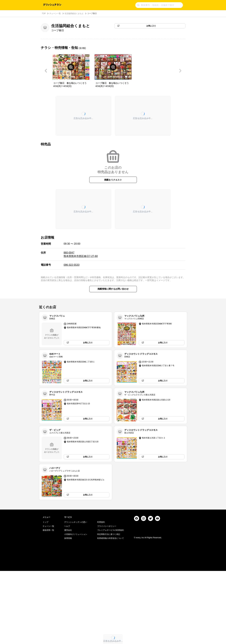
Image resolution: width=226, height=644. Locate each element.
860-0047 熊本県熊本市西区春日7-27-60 (81, 254)
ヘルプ (67, 599)
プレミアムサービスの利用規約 (111, 603)
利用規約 (101, 595)
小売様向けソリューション (76, 607)
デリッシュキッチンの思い (76, 595)
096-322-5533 (72, 265)
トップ (46, 595)
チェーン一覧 (55, 13)
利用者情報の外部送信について (111, 611)
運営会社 (68, 603)
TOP (44, 13)
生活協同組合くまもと (74, 13)
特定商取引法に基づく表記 (109, 607)
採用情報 (68, 611)
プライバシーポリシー (107, 599)
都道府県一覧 (48, 603)
